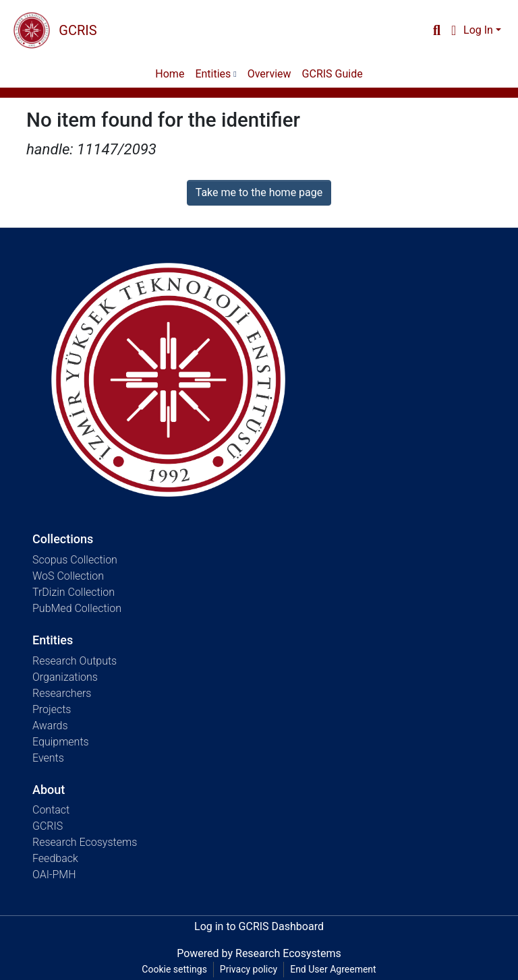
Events (48, 758)
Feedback (55, 858)
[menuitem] (454, 30)
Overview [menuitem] (269, 74)
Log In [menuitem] (478, 30)
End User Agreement (333, 969)
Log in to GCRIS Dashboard (259, 926)
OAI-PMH (54, 875)
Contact (51, 810)
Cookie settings (174, 969)
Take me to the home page (259, 192)
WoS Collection (68, 576)
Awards (50, 726)
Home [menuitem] (170, 74)
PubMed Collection (77, 608)
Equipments (61, 742)
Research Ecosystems (85, 842)
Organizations (65, 677)
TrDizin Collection (74, 592)
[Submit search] (437, 30)
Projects (52, 709)
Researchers (62, 693)
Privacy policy (249, 969)
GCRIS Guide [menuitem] (333, 74)
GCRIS (48, 826)
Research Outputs (75, 661)
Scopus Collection (75, 560)
